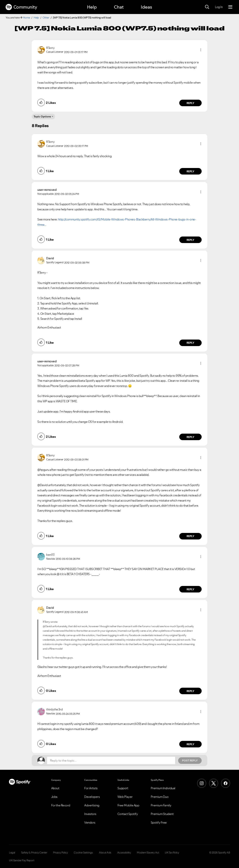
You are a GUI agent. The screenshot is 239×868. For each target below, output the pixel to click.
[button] (201, 50)
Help (92, 7)
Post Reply (190, 760)
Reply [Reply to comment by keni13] (191, 589)
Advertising (92, 805)
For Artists (91, 788)
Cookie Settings (83, 853)
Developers (92, 797)
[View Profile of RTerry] (50, 48)
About (55, 788)
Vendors (90, 822)
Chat (119, 7)
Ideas (146, 7)
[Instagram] (202, 783)
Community (21, 7)
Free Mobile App (128, 805)
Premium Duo (160, 797)
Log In (219, 7)
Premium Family (161, 805)
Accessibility (124, 853)
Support (123, 788)
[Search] (207, 7)
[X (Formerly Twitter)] (214, 783)
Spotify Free (159, 822)
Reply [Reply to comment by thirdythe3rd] (191, 744)
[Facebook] (226, 783)
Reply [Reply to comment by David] (191, 343)
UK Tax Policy (172, 853)
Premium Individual (163, 788)
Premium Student (162, 814)
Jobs (54, 797)
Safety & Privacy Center (34, 853)
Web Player (125, 797)
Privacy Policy (60, 853)
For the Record (61, 805)
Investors (90, 814)
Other (46, 18)
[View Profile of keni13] (50, 555)
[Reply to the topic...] (111, 760)
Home (27, 18)
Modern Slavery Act (148, 853)
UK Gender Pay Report (22, 860)
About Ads (105, 853)
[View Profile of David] (50, 258)
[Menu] (230, 7)
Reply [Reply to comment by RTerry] (191, 103)
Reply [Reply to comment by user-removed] (191, 240)
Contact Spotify (128, 814)
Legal (12, 853)
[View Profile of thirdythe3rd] (54, 709)
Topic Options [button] (42, 116)
